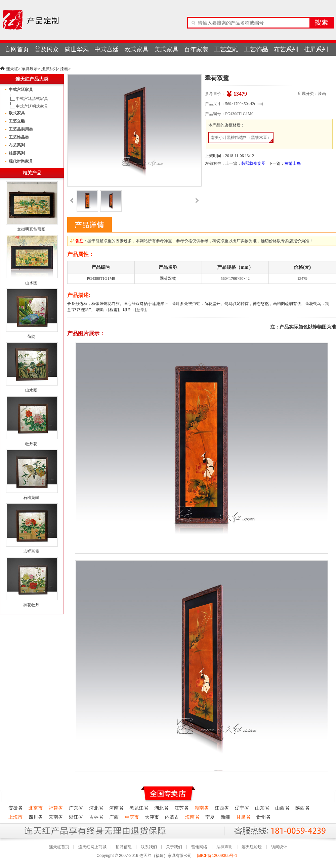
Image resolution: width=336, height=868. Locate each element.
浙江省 (76, 817)
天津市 (152, 817)
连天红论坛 (252, 847)
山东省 (262, 808)
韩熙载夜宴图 (253, 163)
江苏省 (181, 808)
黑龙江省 (139, 808)
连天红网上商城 (92, 847)
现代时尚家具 (21, 161)
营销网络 (199, 847)
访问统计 (279, 847)
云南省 (56, 817)
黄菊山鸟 (293, 163)
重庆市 (132, 817)
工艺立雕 (226, 49)
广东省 (76, 808)
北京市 (36, 808)
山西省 (282, 808)
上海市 (15, 817)
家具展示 (30, 69)
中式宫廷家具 (21, 90)
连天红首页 (59, 847)
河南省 (116, 808)
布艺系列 (286, 49)
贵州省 (263, 817)
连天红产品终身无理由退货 (50, 831)
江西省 (222, 808)
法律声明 (224, 847)
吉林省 (96, 817)
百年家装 (196, 49)
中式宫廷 (107, 49)
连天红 (12, 69)
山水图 (31, 283)
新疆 (225, 817)
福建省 (56, 808)
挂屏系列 (316, 49)
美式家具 (166, 49)
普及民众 (47, 49)
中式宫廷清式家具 (32, 99)
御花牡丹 (31, 605)
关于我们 (174, 847)
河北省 (96, 808)
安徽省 (15, 808)
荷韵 (31, 337)
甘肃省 (243, 817)
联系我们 (149, 847)
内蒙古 (172, 817)
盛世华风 (77, 49)
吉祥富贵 (31, 551)
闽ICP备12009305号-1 (218, 856)
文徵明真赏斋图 (31, 229)
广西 (114, 817)
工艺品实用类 (21, 129)
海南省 (192, 817)
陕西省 (302, 808)
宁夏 (210, 817)
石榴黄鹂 (31, 498)
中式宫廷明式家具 (32, 106)
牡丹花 (31, 444)
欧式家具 (136, 49)
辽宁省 (242, 808)
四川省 (36, 817)
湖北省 (161, 808)
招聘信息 (124, 847)
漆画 (64, 69)
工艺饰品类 (19, 137)
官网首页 (17, 49)
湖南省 (202, 808)
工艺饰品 (256, 49)
